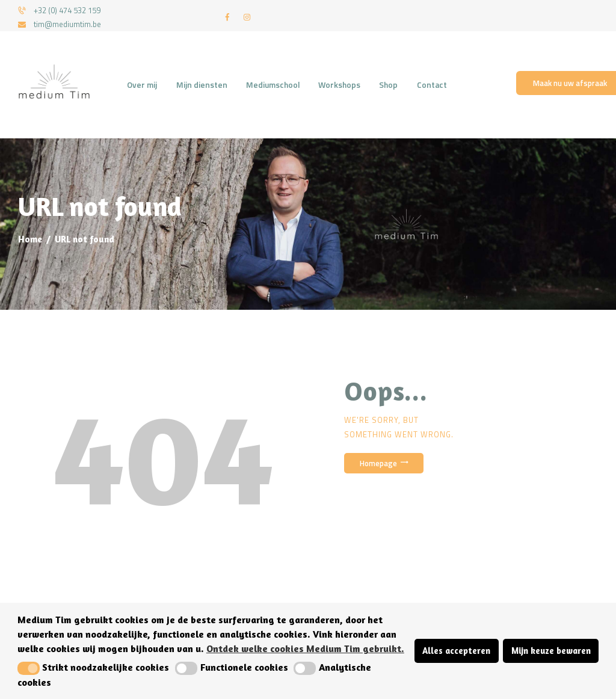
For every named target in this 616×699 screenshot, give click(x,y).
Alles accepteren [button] (456, 651)
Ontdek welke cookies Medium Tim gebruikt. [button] (305, 648)
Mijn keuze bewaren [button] (551, 651)
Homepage (378, 463)
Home (30, 239)
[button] (29, 668)
